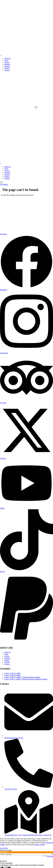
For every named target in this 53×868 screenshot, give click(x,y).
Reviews (7, 64)
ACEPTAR (4, 848)
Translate (48, 856)
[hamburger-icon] (1, 55)
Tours (6, 60)
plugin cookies (40, 845)
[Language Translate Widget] (26, 854)
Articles (7, 66)
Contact (7, 70)
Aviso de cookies (6, 850)
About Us (8, 58)
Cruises (7, 62)
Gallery (7, 68)
